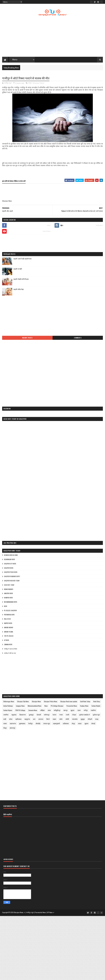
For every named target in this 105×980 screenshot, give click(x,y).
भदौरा (61, 720)
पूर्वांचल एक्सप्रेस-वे (84, 715)
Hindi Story (97, 702)
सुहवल (86, 724)
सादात (80, 724)
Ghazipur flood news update (69, 702)
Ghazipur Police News (11, 573)
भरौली (67, 720)
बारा (34, 720)
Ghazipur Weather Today (12, 581)
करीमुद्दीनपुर (57, 711)
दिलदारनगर (23, 715)
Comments (78, 339)
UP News (6, 641)
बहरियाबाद (18, 720)
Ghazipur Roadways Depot (12, 577)
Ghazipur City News (10, 564)
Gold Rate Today (9, 586)
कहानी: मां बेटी (18, 270)
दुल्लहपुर (31, 715)
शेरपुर (73, 724)
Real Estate (7, 620)
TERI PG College (9, 637)
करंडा (30, 84)
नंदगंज (54, 715)
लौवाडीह (38, 724)
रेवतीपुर (30, 724)
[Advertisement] (53, 37)
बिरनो (48, 720)
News (6, 607)
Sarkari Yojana (8, 632)
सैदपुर (5, 729)
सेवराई (93, 724)
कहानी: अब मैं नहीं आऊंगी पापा (22, 259)
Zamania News (8, 645)
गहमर (79, 711)
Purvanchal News (9, 615)
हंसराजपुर (13, 729)
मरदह (97, 720)
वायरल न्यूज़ (47, 724)
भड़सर (54, 720)
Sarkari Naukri (9, 628)
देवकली (39, 715)
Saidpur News (8, 624)
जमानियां (6, 715)
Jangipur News (8, 594)
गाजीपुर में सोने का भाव (10, 654)
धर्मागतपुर (47, 715)
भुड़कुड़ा (83, 720)
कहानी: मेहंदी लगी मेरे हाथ (21, 280)
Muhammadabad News (10, 603)
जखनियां (93, 711)
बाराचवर (41, 720)
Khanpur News (8, 598)
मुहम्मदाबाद (22, 724)
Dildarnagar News (9, 560)
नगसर (61, 715)
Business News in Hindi (11, 556)
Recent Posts (27, 339)
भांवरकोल (75, 720)
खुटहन (72, 711)
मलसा (5, 724)
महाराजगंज (13, 724)
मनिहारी (90, 720)
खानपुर (66, 711)
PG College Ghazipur (10, 611)
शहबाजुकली (56, 724)
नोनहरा (74, 715)
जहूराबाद (14, 715)
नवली (67, 715)
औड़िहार (42, 711)
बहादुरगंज (27, 720)
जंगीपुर (86, 711)
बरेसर (11, 720)
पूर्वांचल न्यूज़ (96, 715)
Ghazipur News (38, 84)
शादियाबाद (66, 724)
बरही (5, 720)
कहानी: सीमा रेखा (19, 290)
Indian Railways (9, 590)
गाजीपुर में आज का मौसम (11, 650)
